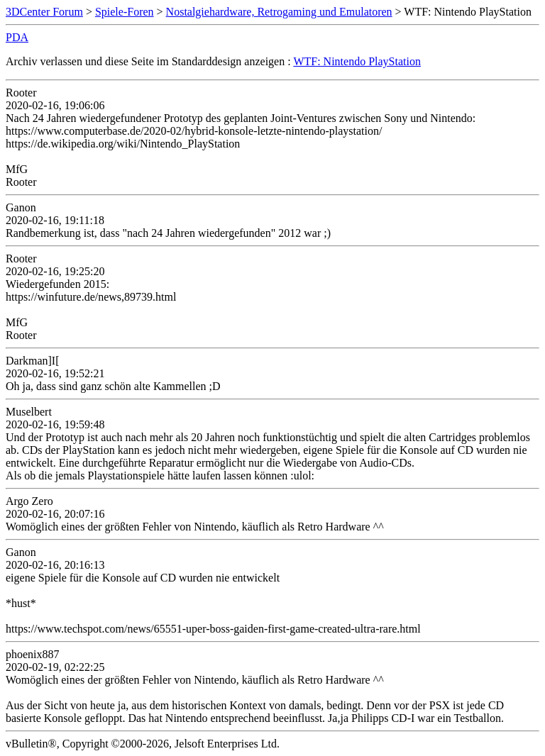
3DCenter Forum (44, 12)
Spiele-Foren (125, 12)
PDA (17, 37)
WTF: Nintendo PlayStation (357, 61)
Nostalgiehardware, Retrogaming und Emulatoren (279, 12)
